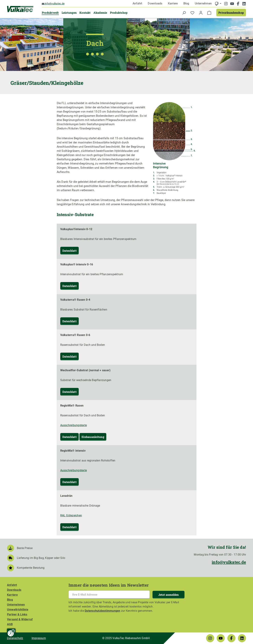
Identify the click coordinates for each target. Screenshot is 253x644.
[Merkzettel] (192, 13)
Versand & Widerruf (20, 619)
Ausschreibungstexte (74, 425)
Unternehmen (203, 3)
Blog (186, 3)
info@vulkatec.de (53, 4)
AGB (10, 624)
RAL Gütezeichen (71, 515)
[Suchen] (184, 13)
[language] (218, 4)
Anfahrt (137, 3)
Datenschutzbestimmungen (103, 611)
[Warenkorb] (209, 13)
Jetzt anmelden (168, 595)
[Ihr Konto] (201, 13)
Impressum (39, 638)
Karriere (173, 3)
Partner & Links (17, 614)
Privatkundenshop (231, 13)
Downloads (155, 3)
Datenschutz (15, 638)
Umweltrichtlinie (18, 610)
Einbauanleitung (93, 437)
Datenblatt (69, 251)
